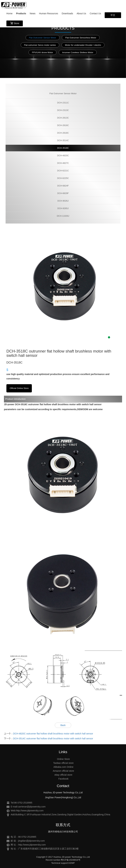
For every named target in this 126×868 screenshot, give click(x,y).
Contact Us (95, 13)
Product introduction (16, 399)
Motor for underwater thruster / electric (83, 45)
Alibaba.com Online (63, 767)
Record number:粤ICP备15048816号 (63, 860)
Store (15, 23)
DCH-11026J (63, 216)
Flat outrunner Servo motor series (40, 45)
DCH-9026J (63, 201)
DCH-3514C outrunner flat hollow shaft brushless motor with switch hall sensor (53, 739)
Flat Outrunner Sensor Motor (43, 38)
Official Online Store (19, 388)
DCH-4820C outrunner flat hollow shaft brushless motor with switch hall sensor (53, 734)
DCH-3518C (63, 148)
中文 (113, 15)
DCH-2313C (63, 110)
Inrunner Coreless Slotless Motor (78, 52)
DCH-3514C (63, 140)
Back (63, 725)
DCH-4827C (63, 163)
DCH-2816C (63, 125)
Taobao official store (63, 763)
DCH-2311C (63, 103)
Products (21, 13)
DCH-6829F (63, 193)
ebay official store (63, 775)
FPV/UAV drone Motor (42, 52)
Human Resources (49, 13)
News (33, 13)
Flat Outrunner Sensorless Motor (81, 38)
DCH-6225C (63, 178)
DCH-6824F (63, 186)
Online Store (63, 759)
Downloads (67, 13)
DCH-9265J (63, 208)
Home (9, 13)
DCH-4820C (63, 155)
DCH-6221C (63, 171)
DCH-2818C (63, 133)
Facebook (63, 779)
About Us (81, 13)
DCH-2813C (63, 118)
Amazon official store (63, 771)
